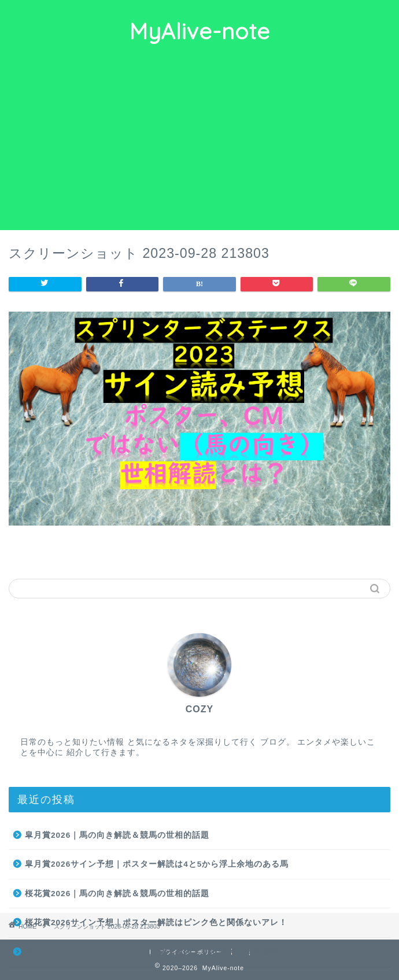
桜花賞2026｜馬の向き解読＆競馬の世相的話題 (117, 894)
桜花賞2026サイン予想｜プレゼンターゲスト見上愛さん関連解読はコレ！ (169, 952)
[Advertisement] (199, 143)
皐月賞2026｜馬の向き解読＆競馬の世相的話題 (117, 835)
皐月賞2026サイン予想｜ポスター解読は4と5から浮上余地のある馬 (157, 864)
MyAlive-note (199, 31)
